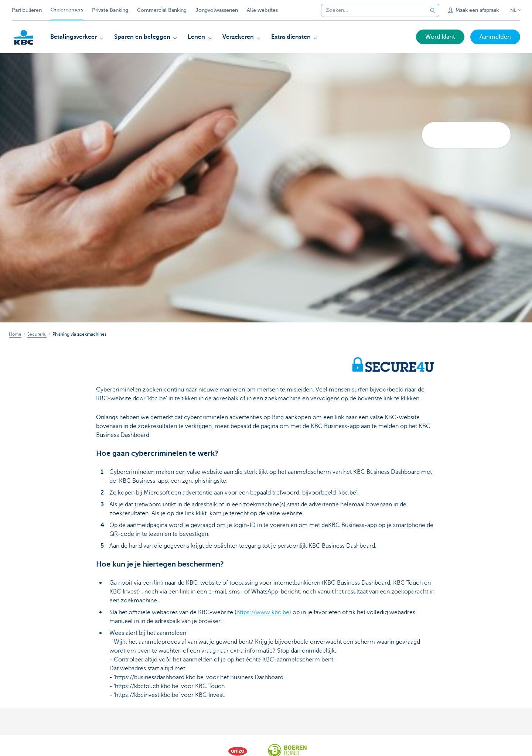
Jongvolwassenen (217, 10)
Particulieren (27, 10)
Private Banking (110, 10)
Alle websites (262, 10)
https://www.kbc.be (263, 612)
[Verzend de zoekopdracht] (433, 10)
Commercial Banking (162, 10)
